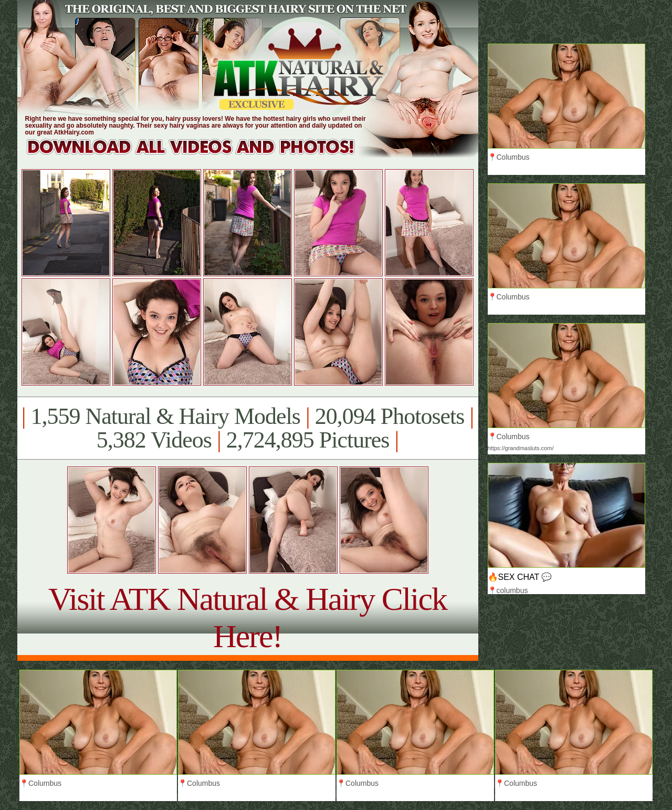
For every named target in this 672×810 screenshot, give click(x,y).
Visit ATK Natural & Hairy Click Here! (248, 617)
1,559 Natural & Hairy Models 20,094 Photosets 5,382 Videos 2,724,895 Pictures (248, 428)
